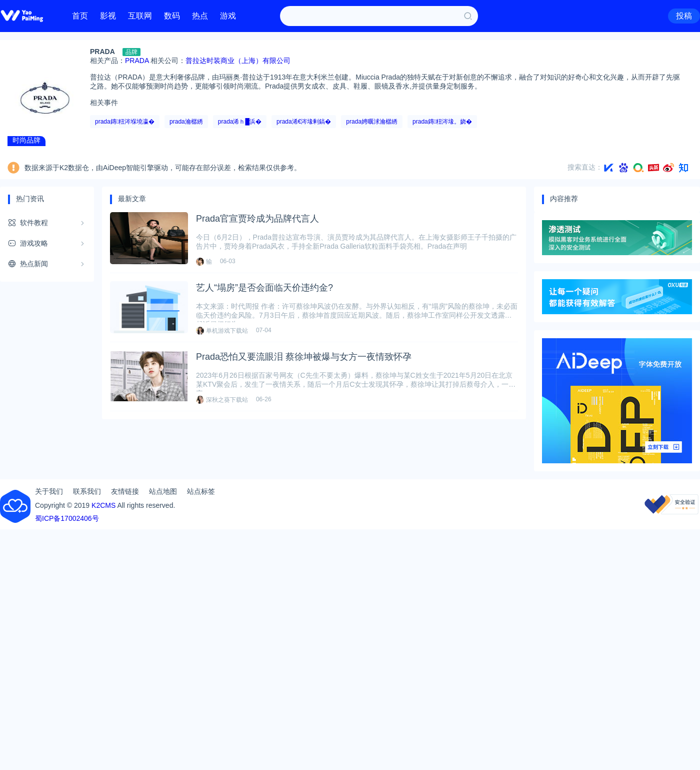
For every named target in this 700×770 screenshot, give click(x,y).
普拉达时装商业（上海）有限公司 (238, 61)
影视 (108, 16)
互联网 (140, 16)
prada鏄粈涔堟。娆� (442, 122)
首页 (80, 16)
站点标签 (201, 491)
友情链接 (125, 491)
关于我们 (49, 491)
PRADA (137, 61)
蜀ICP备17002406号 (67, 518)
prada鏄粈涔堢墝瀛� (125, 122)
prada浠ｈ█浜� (240, 122)
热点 (200, 16)
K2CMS (103, 505)
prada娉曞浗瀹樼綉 (372, 122)
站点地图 (163, 491)
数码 (172, 16)
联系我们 (87, 491)
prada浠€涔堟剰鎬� (304, 122)
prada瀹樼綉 (186, 122)
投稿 (684, 16)
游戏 (228, 16)
